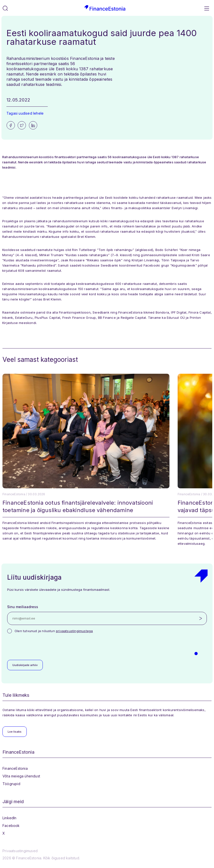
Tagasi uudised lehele (25, 113)
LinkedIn (10, 818)
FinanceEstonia (15, 768)
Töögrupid (11, 784)
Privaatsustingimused (20, 851)
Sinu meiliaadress (23, 607)
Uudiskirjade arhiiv (25, 665)
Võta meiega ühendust (21, 776)
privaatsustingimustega (74, 631)
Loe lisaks (15, 732)
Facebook (11, 826)
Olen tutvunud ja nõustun (54, 631)
